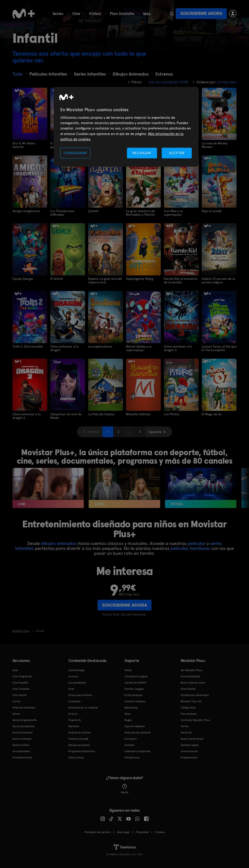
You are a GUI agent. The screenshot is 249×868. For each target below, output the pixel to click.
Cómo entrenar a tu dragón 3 (178, 348)
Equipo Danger (23, 278)
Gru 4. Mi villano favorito (24, 145)
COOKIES (160, 831)
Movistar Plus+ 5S (191, 700)
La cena (73, 675)
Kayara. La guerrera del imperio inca (105, 280)
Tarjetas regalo (190, 744)
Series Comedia (22, 738)
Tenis (128, 713)
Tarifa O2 (186, 731)
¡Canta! (93, 211)
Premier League (134, 688)
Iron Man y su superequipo (173, 213)
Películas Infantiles (24, 706)
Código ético (188, 706)
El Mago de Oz (212, 413)
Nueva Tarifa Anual (192, 738)
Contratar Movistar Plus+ (196, 719)
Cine (76, 13)
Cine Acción (20, 694)
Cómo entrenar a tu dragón (64, 348)
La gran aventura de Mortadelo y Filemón (140, 213)
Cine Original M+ (22, 675)
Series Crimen (21, 744)
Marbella (74, 725)
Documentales (21, 750)
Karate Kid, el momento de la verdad (181, 280)
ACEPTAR (177, 153)
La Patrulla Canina (101, 413)
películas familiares (190, 547)
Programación (189, 756)
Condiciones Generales (195, 694)
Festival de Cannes (80, 731)
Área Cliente (188, 688)
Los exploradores (100, 346)
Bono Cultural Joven (193, 682)
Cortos (16, 700)
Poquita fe (75, 719)
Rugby (128, 719)
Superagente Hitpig (140, 278)
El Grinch (57, 278)
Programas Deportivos (82, 750)
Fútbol (95, 13)
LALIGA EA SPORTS (135, 682)
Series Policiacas (22, 731)
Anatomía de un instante (83, 706)
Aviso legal (123, 831)
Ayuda (125, 788)
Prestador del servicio (98, 831)
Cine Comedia (21, 688)
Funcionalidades (190, 675)
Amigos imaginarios (26, 211)
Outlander (75, 700)
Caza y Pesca (76, 756)
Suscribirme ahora (201, 13)
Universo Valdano (135, 700)
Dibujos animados (79, 744)
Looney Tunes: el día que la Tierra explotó (219, 348)
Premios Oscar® (78, 738)
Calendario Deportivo (138, 750)
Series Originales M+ (25, 719)
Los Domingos (77, 669)
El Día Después (133, 694)
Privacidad (142, 831)
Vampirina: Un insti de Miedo (66, 415)
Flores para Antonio (80, 694)
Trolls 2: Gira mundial (28, 346)
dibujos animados (59, 542)
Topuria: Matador (135, 725)
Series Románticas (23, 725)
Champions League (136, 675)
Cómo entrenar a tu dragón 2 (27, 415)
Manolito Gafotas (138, 413)
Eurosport (131, 738)
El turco (73, 713)
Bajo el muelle (212, 211)
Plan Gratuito (122, 13)
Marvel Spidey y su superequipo (139, 348)
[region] (126, 127)
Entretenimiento (22, 756)
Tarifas (185, 725)
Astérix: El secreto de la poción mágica (218, 280)
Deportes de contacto (138, 731)
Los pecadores (77, 682)
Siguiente (155, 431)
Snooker (130, 744)
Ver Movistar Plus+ (192, 669)
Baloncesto (131, 706)
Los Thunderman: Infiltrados (63, 213)
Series (58, 13)
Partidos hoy (132, 756)
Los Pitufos (172, 413)
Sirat (71, 688)
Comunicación (189, 750)
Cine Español (20, 682)
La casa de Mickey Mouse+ (215, 145)
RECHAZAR (142, 153)
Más (147, 14)
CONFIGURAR (75, 153)
